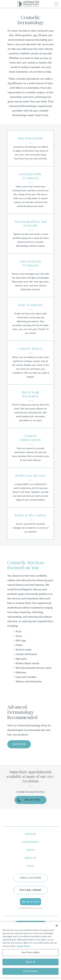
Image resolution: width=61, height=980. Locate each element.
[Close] (57, 926)
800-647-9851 (32, 800)
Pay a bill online (30, 890)
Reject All (31, 962)
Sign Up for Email (31, 902)
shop (31, 866)
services (31, 834)
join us (31, 850)
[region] (31, 950)
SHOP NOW (19, 744)
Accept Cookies (31, 971)
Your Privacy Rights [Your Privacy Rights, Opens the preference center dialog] (31, 953)
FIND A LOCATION (31, 878)
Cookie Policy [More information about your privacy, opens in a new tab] (23, 946)
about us (31, 858)
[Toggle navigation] (56, 4)
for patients (31, 842)
